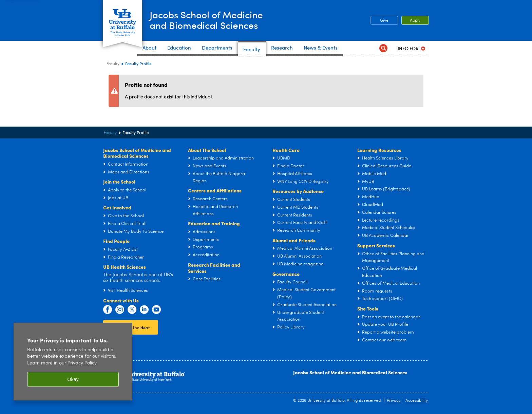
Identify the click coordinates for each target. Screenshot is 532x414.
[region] (73, 362)
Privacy (394, 401)
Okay (73, 379)
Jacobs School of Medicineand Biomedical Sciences (213, 20)
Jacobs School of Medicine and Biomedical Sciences (350, 372)
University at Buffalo (326, 401)
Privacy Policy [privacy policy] (82, 363)
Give (384, 21)
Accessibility (417, 401)
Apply (415, 21)
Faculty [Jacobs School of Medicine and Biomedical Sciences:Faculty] (113, 64)
